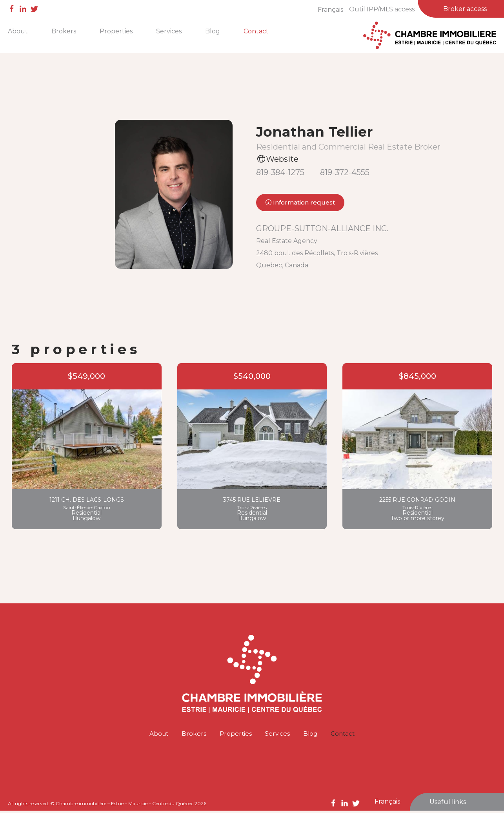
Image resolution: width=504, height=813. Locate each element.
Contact (256, 31)
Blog (213, 31)
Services (169, 31)
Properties (116, 31)
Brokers (64, 31)
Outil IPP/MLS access (382, 9)
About (18, 31)
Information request (300, 203)
